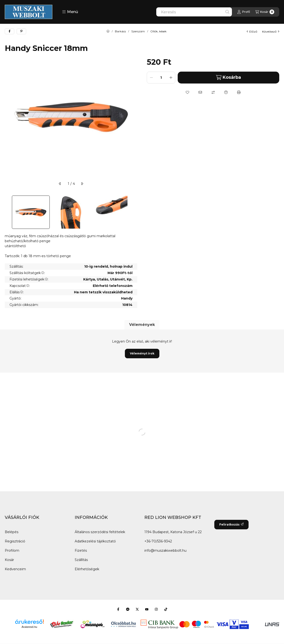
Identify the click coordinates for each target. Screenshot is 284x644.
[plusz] (171, 78)
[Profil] (244, 12)
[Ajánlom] (200, 92)
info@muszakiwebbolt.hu (165, 551)
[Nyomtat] (239, 92)
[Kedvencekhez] (187, 92)
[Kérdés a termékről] (226, 92)
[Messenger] (128, 609)
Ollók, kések (158, 31)
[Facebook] (118, 609)
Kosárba (228, 77)
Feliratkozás (231, 524)
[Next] (135, 212)
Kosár (9, 560)
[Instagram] (156, 609)
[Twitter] (137, 609)
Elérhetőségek (87, 569)
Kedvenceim (15, 569)
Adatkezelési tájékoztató (95, 541)
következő (271, 32)
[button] (70, 12)
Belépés (12, 532)
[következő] (82, 184)
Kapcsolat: (20, 286)
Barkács (120, 31)
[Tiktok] (166, 609)
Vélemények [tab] (142, 325)
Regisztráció (15, 541)
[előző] (60, 184)
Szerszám (138, 31)
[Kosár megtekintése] (265, 12)
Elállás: (17, 292)
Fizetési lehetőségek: (29, 279)
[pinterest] (21, 31)
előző (252, 32)
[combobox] (194, 12)
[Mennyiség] (161, 78)
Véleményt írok (142, 353)
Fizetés (81, 551)
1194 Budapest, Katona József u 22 (173, 532)
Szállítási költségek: (27, 273)
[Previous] (7, 212)
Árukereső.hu (29, 627)
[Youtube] (147, 609)
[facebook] (10, 31)
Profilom (12, 551)
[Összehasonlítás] (213, 92)
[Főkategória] (108, 31)
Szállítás (81, 560)
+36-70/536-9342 (158, 541)
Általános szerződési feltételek (100, 532)
